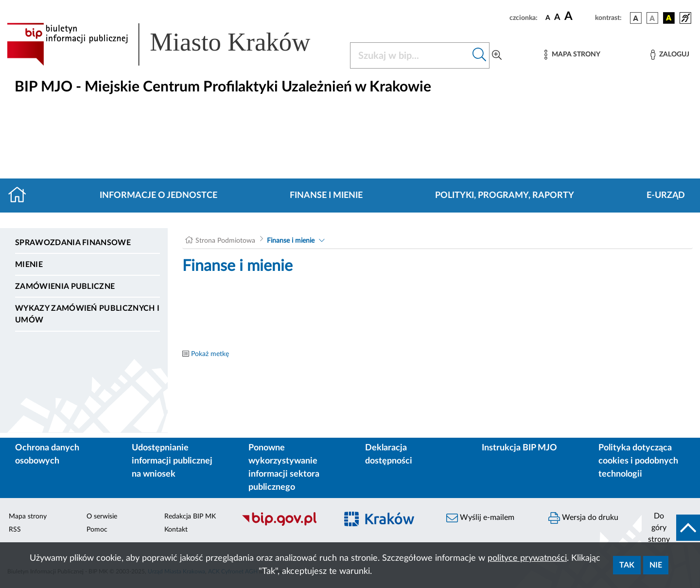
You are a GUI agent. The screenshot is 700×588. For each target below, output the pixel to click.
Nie (656, 565)
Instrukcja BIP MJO (519, 448)
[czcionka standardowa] (548, 18)
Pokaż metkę (210, 354)
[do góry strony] (671, 528)
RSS (15, 530)
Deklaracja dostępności (389, 454)
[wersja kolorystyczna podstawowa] (636, 18)
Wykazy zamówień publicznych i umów (87, 314)
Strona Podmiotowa (225, 241)
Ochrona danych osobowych (47, 454)
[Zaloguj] (670, 55)
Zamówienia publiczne (65, 286)
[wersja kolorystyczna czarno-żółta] (669, 18)
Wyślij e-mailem (480, 518)
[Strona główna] (21, 196)
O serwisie (102, 517)
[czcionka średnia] (557, 18)
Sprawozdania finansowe (73, 243)
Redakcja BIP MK (190, 517)
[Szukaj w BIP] (410, 55)
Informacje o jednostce (158, 196)
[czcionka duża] (578, 17)
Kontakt (176, 530)
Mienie (29, 265)
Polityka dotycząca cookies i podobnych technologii (638, 461)
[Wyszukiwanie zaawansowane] (497, 55)
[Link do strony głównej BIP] (173, 44)
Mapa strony (28, 517)
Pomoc (97, 530)
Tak (627, 565)
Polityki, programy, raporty (505, 196)
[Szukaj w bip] (480, 55)
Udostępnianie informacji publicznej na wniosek (172, 461)
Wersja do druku (583, 518)
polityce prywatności (527, 558)
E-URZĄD (666, 196)
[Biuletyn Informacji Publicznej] (284, 525)
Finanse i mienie (326, 196)
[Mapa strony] (572, 55)
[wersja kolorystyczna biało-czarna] (652, 18)
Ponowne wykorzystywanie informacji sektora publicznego (284, 468)
